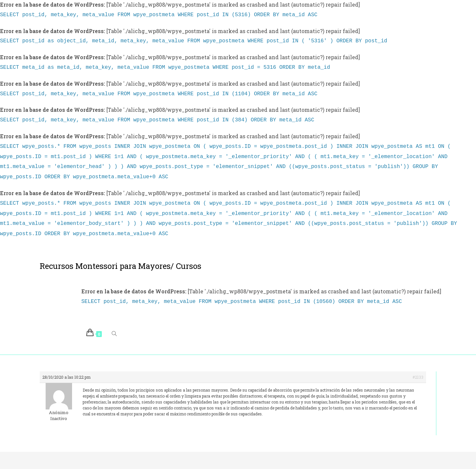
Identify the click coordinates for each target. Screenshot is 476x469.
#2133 (418, 368)
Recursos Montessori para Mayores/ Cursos (120, 257)
